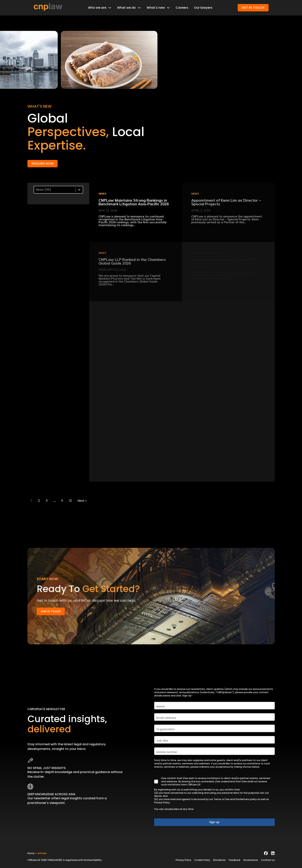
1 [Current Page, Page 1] (31, 501)
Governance (251, 860)
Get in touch (51, 611)
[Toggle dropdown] (110, 8)
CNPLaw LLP (34, 860)
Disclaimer (219, 860)
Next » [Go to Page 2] (82, 501)
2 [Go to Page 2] (39, 501)
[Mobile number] (214, 751)
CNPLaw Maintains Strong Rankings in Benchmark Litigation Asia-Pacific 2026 (134, 202)
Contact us (268, 860)
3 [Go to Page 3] (47, 501)
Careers (182, 8)
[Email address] (214, 717)
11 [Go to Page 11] (62, 501)
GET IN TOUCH (253, 8)
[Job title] (214, 740)
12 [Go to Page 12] (70, 501)
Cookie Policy (202, 860)
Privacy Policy (162, 802)
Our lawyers (203, 8)
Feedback (234, 860)
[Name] (214, 706)
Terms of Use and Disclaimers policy (235, 799)
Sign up (214, 822)
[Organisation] (214, 728)
